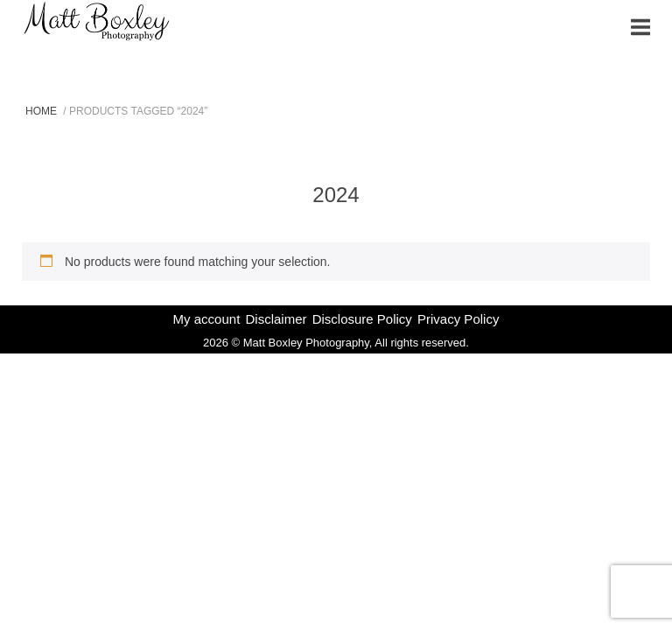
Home (41, 111)
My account (207, 319)
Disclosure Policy (362, 319)
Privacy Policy (458, 319)
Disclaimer (276, 319)
